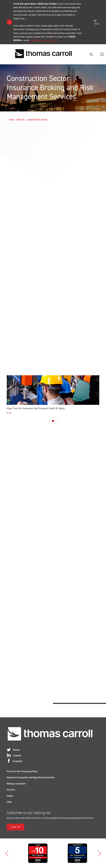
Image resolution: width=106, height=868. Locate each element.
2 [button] (53, 421)
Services (21, 120)
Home (11, 120)
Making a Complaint (16, 784)
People (10, 796)
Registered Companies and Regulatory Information (31, 777)
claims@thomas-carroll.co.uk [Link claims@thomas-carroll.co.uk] (43, 40)
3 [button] (56, 421)
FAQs (9, 802)
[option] (53, 397)
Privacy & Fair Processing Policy (22, 771)
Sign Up (15, 827)
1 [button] (50, 421)
